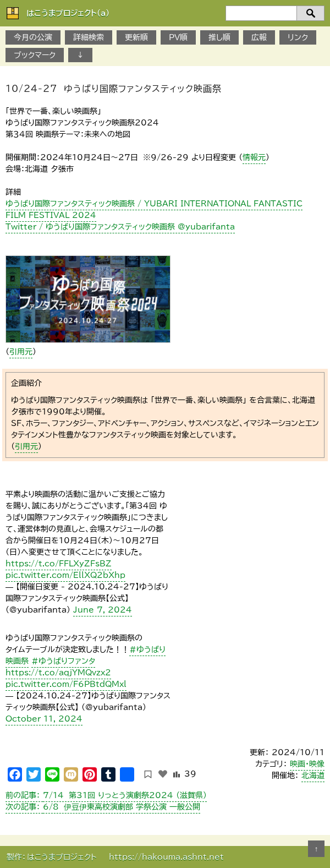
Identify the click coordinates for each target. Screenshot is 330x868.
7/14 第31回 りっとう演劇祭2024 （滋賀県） (106, 795)
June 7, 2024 (103, 610)
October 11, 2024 (44, 719)
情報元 (254, 157)
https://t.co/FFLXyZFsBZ (59, 564)
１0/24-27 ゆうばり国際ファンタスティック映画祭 (114, 89)
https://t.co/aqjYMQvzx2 (58, 673)
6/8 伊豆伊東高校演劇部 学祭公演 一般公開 (103, 807)
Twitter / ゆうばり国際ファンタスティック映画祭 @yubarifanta (120, 227)
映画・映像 (307, 764)
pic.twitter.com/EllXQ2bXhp (65, 575)
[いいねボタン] (163, 774)
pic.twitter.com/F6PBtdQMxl (66, 684)
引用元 (21, 352)
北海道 (313, 776)
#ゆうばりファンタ (63, 661)
